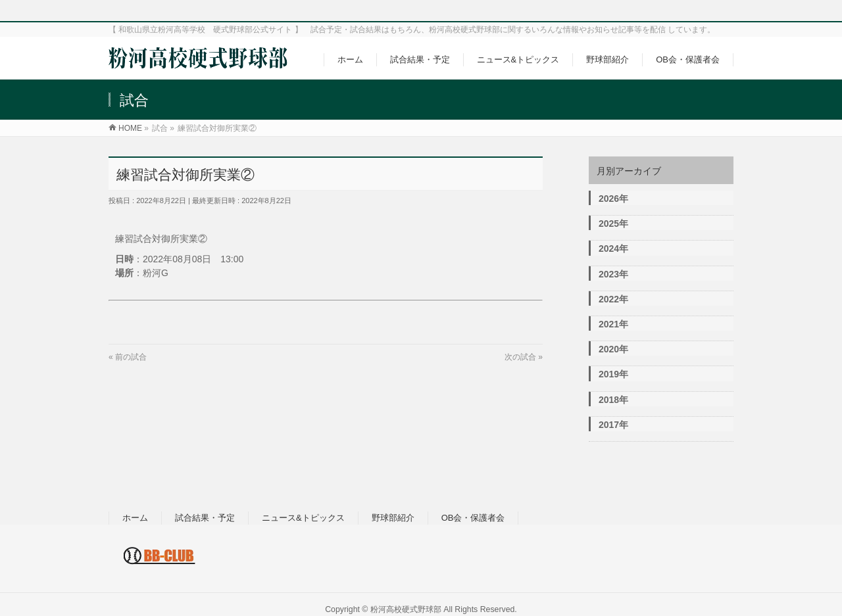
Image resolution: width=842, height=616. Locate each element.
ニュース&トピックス (303, 518)
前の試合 (131, 357)
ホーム (135, 518)
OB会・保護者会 (473, 518)
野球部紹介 (393, 518)
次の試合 (520, 357)
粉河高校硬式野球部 (406, 609)
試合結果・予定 (205, 518)
